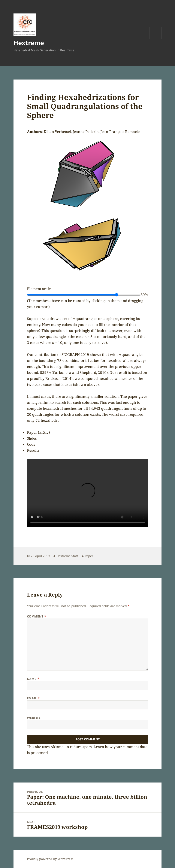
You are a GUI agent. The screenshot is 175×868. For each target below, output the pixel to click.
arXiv (44, 432)
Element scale (39, 289)
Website (34, 718)
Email (33, 698)
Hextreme (29, 43)
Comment (37, 616)
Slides (32, 438)
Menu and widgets (156, 39)
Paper (32, 432)
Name (33, 679)
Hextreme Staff (67, 556)
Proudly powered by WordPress (50, 859)
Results (33, 450)
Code (31, 444)
